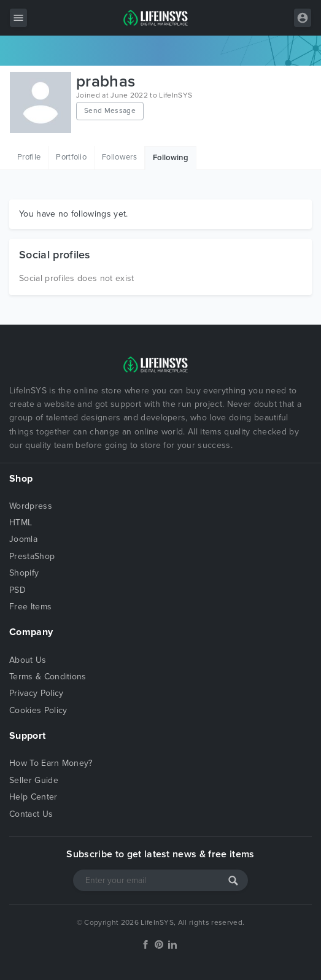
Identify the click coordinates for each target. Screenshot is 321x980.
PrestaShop (32, 556)
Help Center (33, 797)
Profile (29, 157)
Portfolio (71, 157)
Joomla (23, 539)
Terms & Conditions (48, 677)
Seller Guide (34, 780)
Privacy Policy (36, 693)
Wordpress (31, 506)
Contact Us (31, 814)
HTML (21, 523)
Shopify (24, 573)
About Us (28, 660)
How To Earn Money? (51, 763)
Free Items (30, 607)
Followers (119, 157)
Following (171, 158)
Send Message (110, 110)
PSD (17, 590)
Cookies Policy (38, 710)
